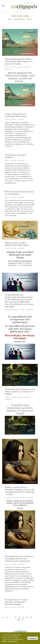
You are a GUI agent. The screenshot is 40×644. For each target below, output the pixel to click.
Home (10, 19)
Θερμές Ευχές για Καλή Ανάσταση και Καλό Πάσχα (17, 244)
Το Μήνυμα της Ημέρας (16, 67)
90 (19, 620)
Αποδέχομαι (33, 638)
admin (27, 16)
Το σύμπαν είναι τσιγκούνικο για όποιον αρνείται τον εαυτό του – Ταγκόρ (20, 392)
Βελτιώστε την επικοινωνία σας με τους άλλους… (19, 193)
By (27, 67)
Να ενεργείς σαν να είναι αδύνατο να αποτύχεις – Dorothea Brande (16, 602)
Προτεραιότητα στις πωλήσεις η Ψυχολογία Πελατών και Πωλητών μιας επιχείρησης (19, 559)
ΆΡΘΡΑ (7, 67)
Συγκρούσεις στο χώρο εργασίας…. (15, 156)
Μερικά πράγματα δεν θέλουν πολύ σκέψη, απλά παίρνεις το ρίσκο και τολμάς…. (19, 61)
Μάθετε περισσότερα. (10, 641)
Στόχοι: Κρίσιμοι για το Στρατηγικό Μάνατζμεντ (16, 115)
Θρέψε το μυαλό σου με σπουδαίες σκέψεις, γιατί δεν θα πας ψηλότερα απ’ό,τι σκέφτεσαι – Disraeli (20, 491)
